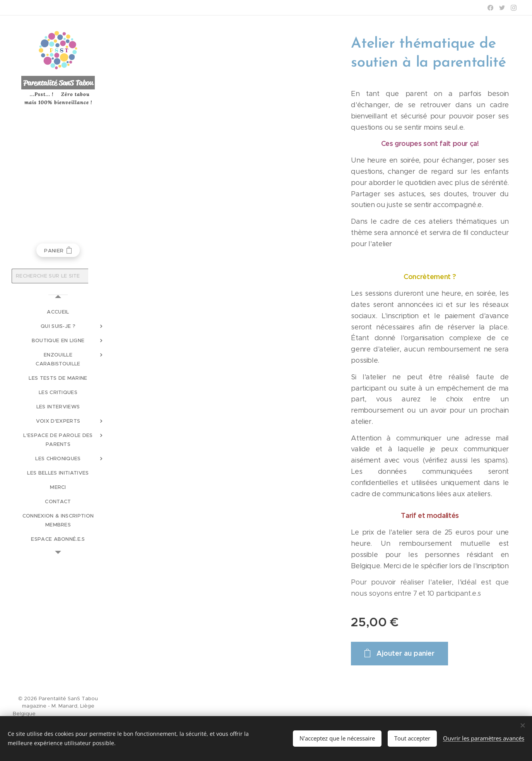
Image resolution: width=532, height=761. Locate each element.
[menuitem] (58, 312)
